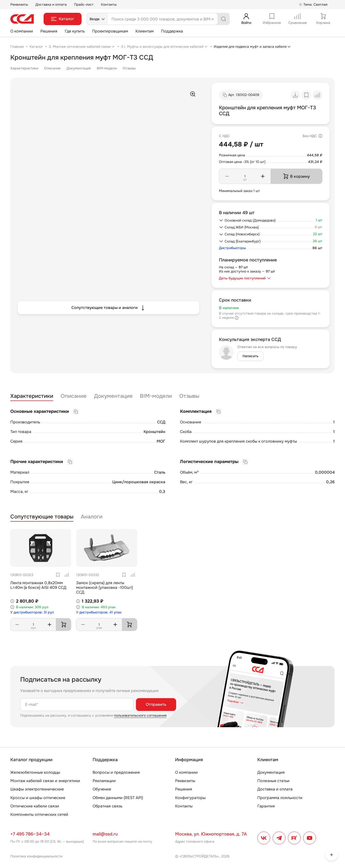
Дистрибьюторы (232, 248)
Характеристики (24, 68)
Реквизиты (19, 4)
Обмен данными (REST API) (118, 798)
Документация (79, 68)
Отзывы (129, 68)
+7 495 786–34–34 (30, 834)
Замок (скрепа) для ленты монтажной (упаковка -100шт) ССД (105, 587)
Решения (49, 31)
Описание (52, 68)
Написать (250, 356)
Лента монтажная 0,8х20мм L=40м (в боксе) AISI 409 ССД (38, 585)
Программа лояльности (280, 798)
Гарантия (266, 806)
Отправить (156, 704)
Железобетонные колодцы (35, 772)
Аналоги (92, 517)
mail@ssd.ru (105, 834)
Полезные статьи (273, 781)
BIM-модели (107, 68)
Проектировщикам (110, 31)
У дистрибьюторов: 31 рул (32, 612)
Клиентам (145, 31)
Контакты (109, 4)
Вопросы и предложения (116, 772)
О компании (22, 31)
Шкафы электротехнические (37, 789)
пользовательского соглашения (140, 715)
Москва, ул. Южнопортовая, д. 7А (211, 834)
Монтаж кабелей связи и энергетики (45, 781)
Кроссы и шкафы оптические (38, 798)
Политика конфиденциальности (36, 856)
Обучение (102, 789)
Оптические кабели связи (35, 806)
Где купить (75, 31)
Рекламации (104, 781)
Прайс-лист (84, 4)
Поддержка (172, 31)
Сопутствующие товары (42, 517)
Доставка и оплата (51, 4)
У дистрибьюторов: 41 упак (99, 612)
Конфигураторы (190, 798)
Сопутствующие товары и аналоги (108, 308)
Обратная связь (107, 806)
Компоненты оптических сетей (39, 814)
